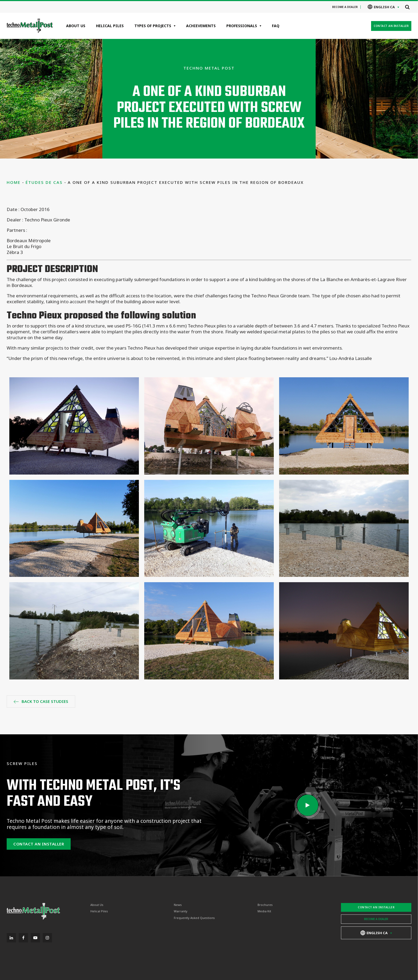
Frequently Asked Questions (194, 918)
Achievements (201, 26)
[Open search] (407, 7)
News (178, 905)
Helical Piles (110, 26)
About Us (76, 26)
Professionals (242, 26)
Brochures (265, 905)
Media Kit (264, 911)
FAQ (276, 26)
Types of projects (153, 26)
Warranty (181, 911)
